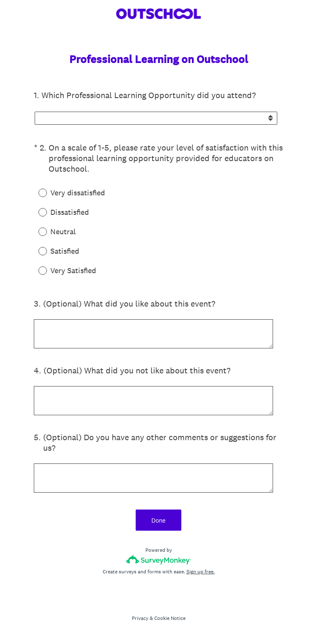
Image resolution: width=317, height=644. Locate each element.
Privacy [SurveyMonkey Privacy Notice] (140, 618)
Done (158, 520)
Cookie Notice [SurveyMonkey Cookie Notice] (170, 618)
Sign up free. (201, 572)
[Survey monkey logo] (159, 560)
